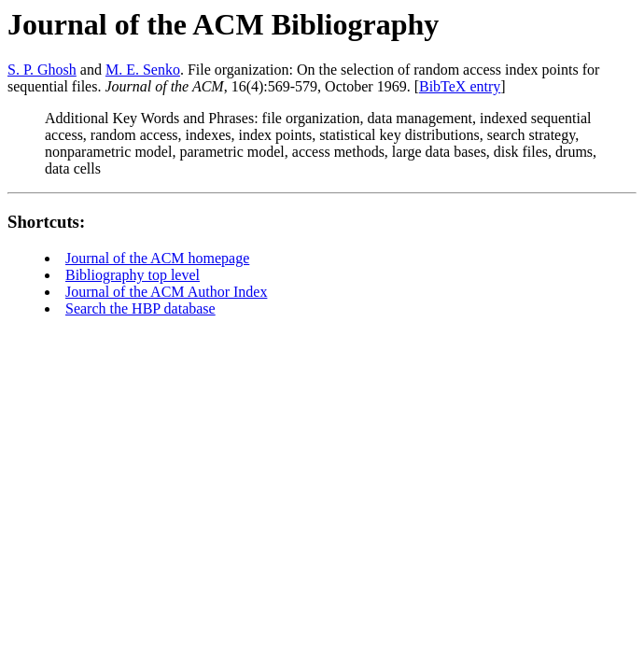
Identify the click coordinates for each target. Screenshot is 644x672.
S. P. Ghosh (42, 70)
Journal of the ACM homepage (157, 258)
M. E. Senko (143, 70)
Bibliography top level (133, 275)
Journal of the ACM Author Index (166, 292)
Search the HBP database (140, 308)
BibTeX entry (460, 86)
